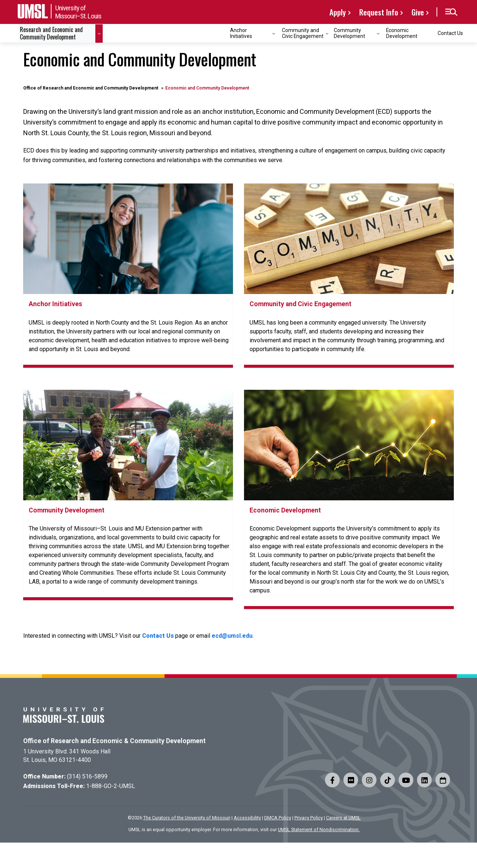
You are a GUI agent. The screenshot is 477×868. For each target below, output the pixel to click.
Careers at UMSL (343, 818)
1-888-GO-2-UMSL (111, 786)
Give (418, 12)
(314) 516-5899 (87, 776)
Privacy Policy (309, 818)
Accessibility (247, 818)
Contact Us (450, 33)
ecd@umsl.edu (232, 636)
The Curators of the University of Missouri (187, 818)
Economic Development (402, 33)
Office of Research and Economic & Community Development (114, 741)
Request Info (379, 12)
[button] (451, 12)
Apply (338, 12)
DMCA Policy (278, 818)
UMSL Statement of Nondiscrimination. (319, 829)
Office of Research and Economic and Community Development (91, 88)
